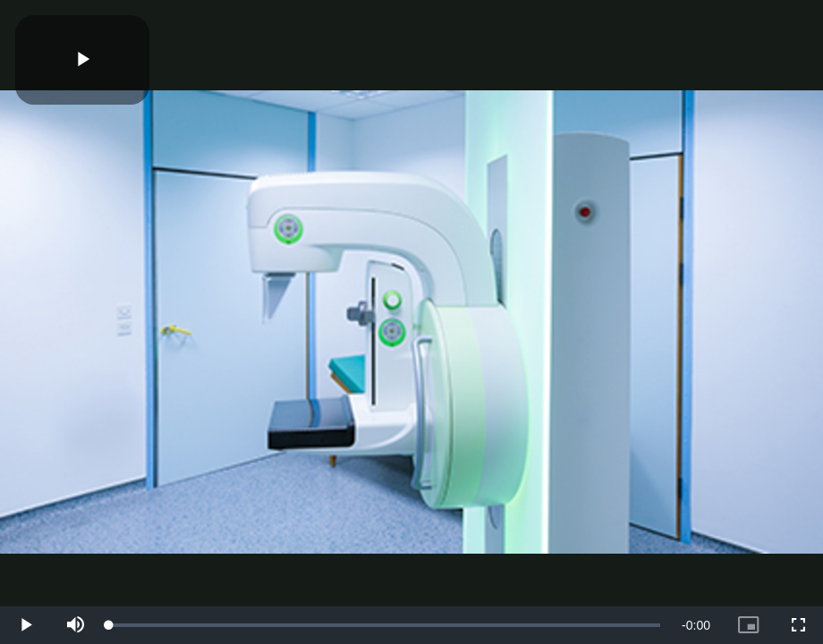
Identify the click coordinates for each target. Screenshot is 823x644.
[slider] (385, 625)
